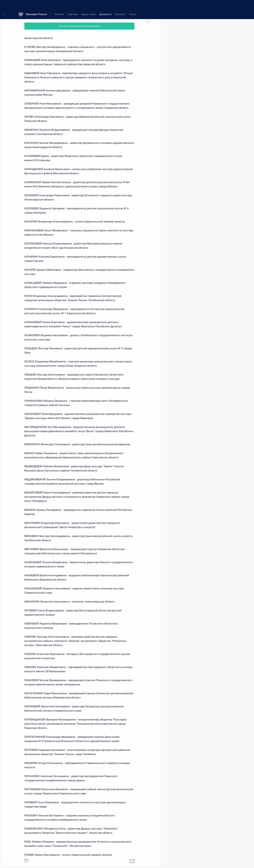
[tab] (26, 861)
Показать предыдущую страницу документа (79, 26)
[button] (5, 5)
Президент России (36, 5)
